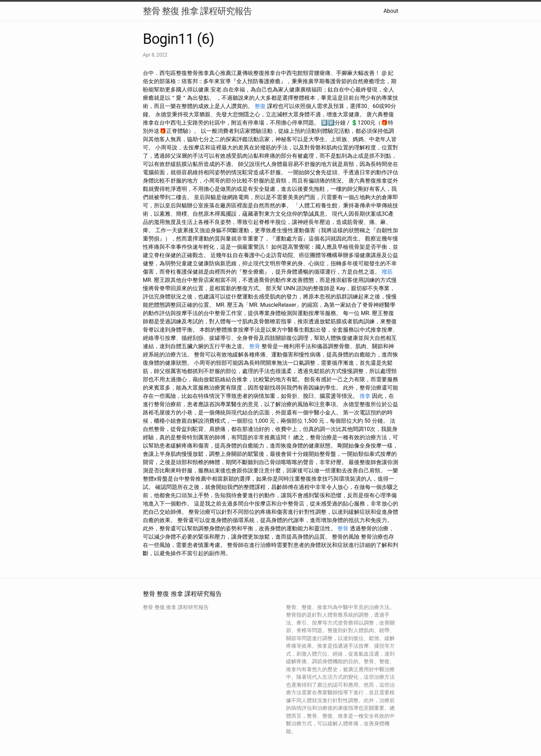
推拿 (365, 396)
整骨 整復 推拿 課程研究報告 (197, 11)
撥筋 (387, 272)
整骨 (255, 346)
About (391, 11)
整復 (260, 106)
